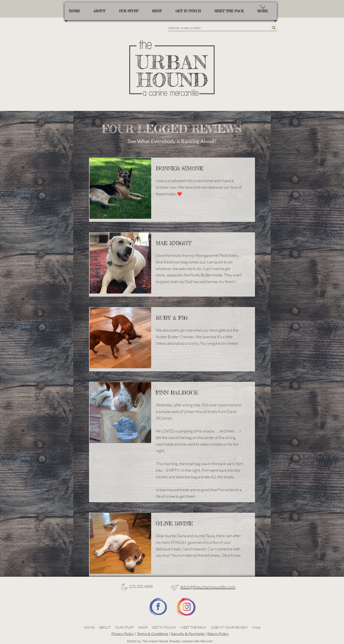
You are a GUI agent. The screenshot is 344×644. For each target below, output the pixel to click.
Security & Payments (188, 634)
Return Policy (218, 634)
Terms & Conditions (153, 634)
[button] (262, 7)
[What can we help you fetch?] (215, 28)
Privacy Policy (123, 634)
